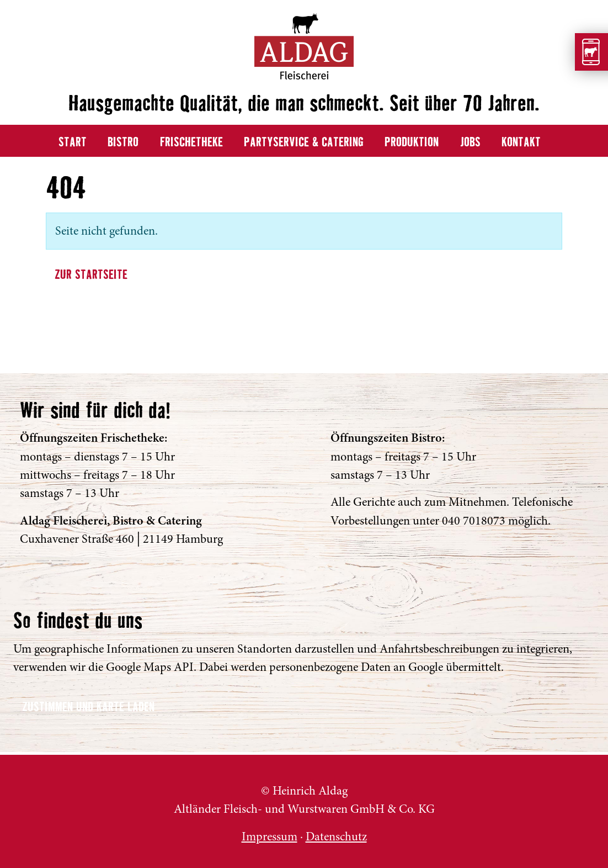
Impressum (270, 837)
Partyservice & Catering (304, 143)
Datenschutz (336, 837)
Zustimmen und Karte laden (88, 708)
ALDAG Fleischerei (31, 798)
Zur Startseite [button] (91, 275)
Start (73, 143)
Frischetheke (191, 143)
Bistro (123, 143)
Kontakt (521, 143)
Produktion (412, 143)
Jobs (470, 143)
